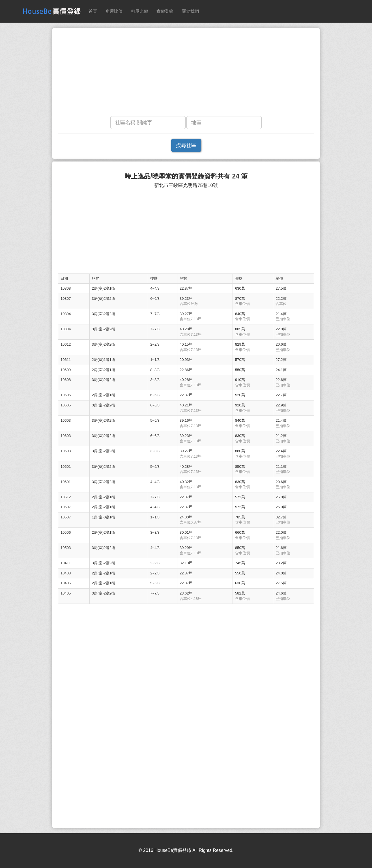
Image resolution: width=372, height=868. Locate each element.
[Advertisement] (186, 74)
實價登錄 (165, 11)
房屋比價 (114, 11)
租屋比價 (139, 11)
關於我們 (190, 11)
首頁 (93, 11)
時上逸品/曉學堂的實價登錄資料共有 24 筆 (186, 176)
